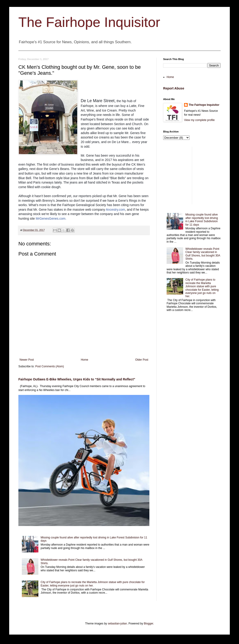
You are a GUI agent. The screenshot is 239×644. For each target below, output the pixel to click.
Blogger (149, 624)
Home (85, 360)
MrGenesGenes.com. (51, 218)
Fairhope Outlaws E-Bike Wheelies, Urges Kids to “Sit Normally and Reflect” (77, 379)
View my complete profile (199, 120)
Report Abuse (174, 88)
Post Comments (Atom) (50, 366)
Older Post (142, 360)
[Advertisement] (192, 175)
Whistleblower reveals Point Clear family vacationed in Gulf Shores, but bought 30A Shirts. (203, 254)
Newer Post (27, 360)
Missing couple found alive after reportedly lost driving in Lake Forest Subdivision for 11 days (202, 220)
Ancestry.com (116, 210)
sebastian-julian (117, 624)
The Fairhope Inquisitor (89, 22)
